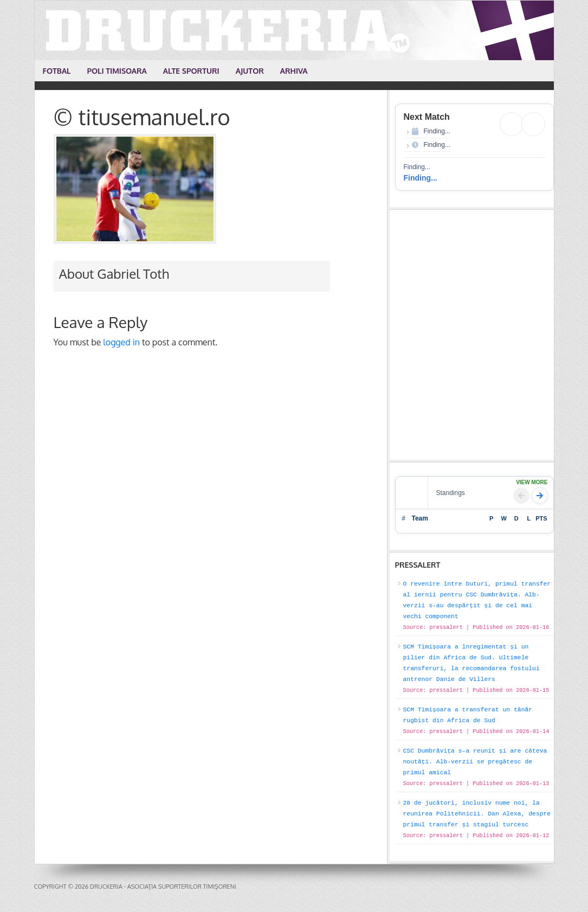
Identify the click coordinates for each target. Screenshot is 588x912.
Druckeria (295, 30)
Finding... (421, 178)
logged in (121, 342)
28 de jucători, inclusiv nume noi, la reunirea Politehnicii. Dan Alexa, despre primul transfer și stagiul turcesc (477, 814)
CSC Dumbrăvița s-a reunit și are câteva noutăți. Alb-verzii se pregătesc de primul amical (475, 762)
